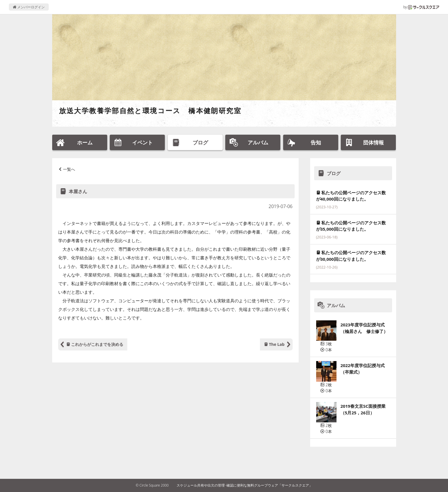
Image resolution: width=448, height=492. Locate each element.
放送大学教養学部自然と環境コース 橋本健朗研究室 (150, 110)
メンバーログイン (29, 7)
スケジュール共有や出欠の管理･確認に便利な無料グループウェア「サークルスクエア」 (244, 485)
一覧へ (69, 169)
